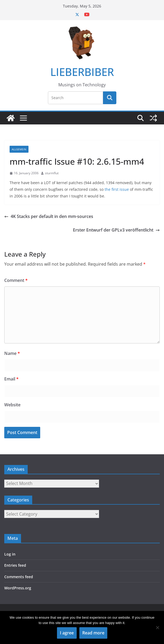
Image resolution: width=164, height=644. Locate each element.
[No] (157, 627)
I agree (67, 633)
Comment (16, 280)
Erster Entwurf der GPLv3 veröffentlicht (116, 230)
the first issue (117, 189)
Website (12, 405)
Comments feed (19, 577)
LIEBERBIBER (82, 72)
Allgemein (19, 149)
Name (12, 353)
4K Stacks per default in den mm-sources (49, 216)
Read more (93, 633)
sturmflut (52, 173)
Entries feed (15, 565)
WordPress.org (18, 588)
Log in (10, 554)
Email (11, 379)
